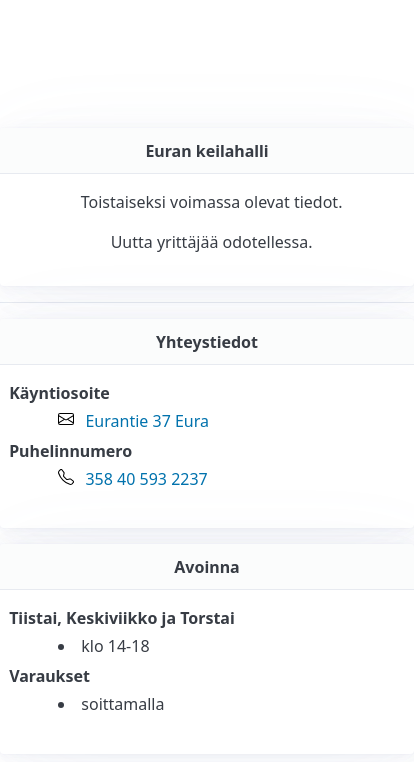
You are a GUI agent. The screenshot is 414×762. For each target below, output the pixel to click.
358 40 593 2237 (146, 479)
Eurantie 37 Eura (147, 421)
